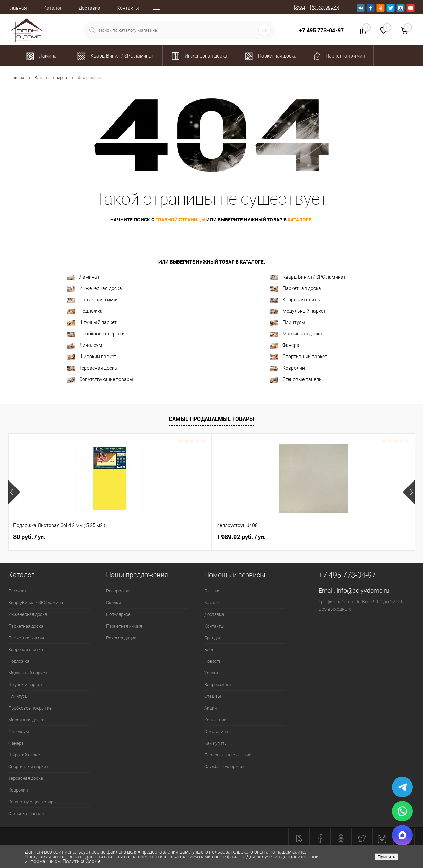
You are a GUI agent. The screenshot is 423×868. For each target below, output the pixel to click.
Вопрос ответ (218, 685)
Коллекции (215, 720)
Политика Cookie (81, 861)
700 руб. (235, 537)
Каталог (53, 8)
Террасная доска (92, 368)
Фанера (285, 345)
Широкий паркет (92, 357)
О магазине (216, 731)
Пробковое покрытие (97, 334)
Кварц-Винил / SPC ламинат (308, 277)
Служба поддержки (224, 767)
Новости (213, 661)
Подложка (85, 311)
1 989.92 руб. (139, 537)
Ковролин (287, 368)
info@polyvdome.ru (363, 591)
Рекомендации (121, 638)
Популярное (118, 614)
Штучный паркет (92, 323)
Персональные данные (228, 755)
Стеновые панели (296, 379)
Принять (386, 857)
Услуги (211, 673)
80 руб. (29, 537)
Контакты (128, 8)
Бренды (212, 638)
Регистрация (324, 7)
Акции (210, 708)
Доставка (89, 8)
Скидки (114, 603)
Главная (18, 8)
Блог (209, 649)
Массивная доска (296, 334)
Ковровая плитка (296, 300)
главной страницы (180, 220)
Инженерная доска (94, 288)
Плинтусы (288, 323)
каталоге (300, 220)
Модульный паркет (298, 311)
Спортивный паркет (299, 357)
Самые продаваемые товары (211, 419)
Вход (299, 7)
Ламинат (83, 277)
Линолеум (84, 345)
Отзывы (213, 696)
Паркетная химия (93, 300)
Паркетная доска (296, 288)
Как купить (215, 743)
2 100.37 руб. (343, 537)
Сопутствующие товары (100, 379)
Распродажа (119, 591)
